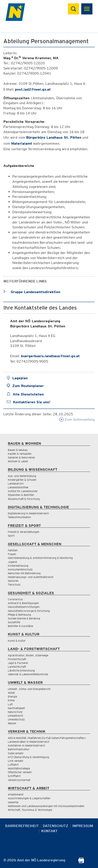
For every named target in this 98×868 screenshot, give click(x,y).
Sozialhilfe (14, 622)
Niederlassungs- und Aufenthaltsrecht (31, 577)
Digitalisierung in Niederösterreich (28, 513)
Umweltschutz (16, 719)
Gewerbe (13, 802)
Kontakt (49, 831)
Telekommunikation (19, 517)
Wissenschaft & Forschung (24, 499)
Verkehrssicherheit (19, 780)
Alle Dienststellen (28, 394)
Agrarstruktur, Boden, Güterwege (28, 655)
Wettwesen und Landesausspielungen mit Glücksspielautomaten (46, 806)
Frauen (12, 554)
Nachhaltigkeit (16, 708)
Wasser (12, 723)
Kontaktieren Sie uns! (32, 402)
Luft (10, 704)
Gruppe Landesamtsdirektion (32, 292)
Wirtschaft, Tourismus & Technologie (30, 810)
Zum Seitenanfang (77, 419)
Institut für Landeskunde (23, 491)
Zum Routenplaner (28, 386)
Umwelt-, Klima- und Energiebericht (29, 689)
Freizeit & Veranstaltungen (24, 532)
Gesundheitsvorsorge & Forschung (29, 611)
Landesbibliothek (18, 487)
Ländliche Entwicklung (21, 670)
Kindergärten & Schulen (22, 480)
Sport (11, 536)
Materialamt (22, 143)
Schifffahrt (14, 776)
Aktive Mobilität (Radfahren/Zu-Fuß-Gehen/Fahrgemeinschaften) (47, 738)
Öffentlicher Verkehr (20, 772)
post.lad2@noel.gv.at (33, 89)
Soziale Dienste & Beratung (24, 618)
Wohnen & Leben (18, 461)
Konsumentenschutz (20, 569)
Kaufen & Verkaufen (20, 454)
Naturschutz (15, 712)
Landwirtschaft (17, 667)
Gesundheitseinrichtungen (24, 607)
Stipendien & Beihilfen (21, 495)
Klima (11, 700)
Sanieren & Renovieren (21, 457)
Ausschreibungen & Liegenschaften (29, 798)
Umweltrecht (15, 716)
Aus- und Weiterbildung (22, 476)
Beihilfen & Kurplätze (20, 626)
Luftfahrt (13, 765)
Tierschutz (14, 585)
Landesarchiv (16, 484)
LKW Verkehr (16, 761)
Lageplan (20, 378)
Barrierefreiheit (22, 826)
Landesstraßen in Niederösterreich (29, 742)
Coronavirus (15, 599)
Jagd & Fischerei (18, 663)
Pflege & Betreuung (19, 615)
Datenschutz (56, 826)
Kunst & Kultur (17, 641)
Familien (13, 550)
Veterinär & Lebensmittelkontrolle (28, 674)
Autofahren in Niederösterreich (26, 745)
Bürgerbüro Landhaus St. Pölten (54, 137)
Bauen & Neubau (18, 450)
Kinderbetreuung (18, 566)
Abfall (11, 693)
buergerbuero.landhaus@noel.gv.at (50, 356)
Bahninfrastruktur (19, 749)
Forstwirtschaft (17, 659)
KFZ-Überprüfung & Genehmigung (28, 757)
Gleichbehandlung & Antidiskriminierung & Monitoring (40, 558)
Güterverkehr (16, 753)
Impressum (83, 826)
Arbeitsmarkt (16, 794)
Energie (12, 697)
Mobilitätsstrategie (19, 768)
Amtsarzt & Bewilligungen (23, 603)
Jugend (12, 562)
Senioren (13, 581)
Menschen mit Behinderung (24, 573)
